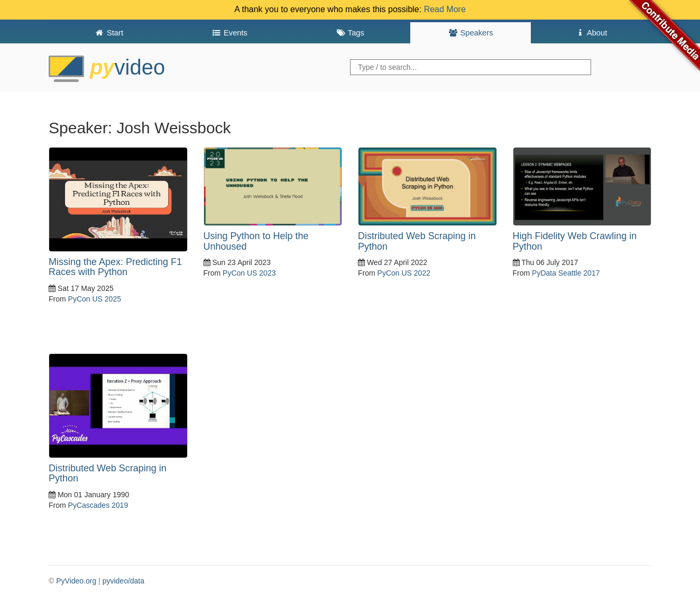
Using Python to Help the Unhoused (256, 241)
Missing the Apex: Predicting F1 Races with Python (115, 267)
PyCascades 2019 (98, 505)
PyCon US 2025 (95, 299)
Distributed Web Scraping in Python (417, 241)
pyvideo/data (123, 581)
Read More (445, 9)
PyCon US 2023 (249, 273)
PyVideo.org (76, 581)
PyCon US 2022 (404, 273)
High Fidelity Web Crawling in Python (575, 241)
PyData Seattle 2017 (566, 273)
